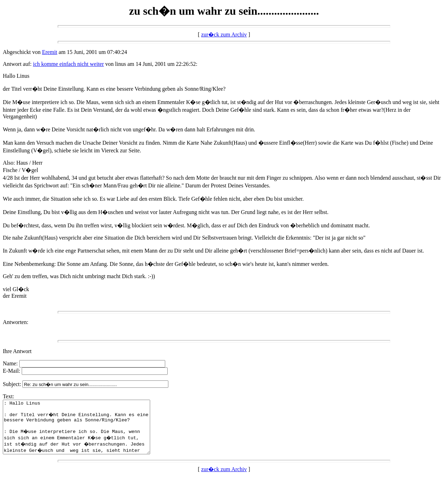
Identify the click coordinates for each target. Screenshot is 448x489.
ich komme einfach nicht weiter (68, 64)
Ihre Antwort (17, 351)
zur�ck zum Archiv (224, 35)
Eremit (50, 52)
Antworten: (16, 322)
